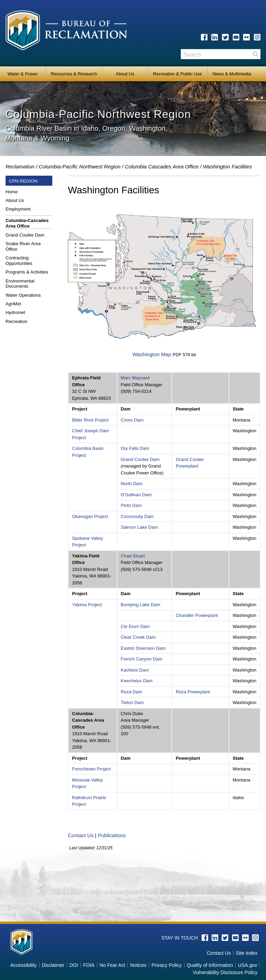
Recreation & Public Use (178, 74)
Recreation (16, 321)
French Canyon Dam (142, 659)
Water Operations (23, 295)
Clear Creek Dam (138, 637)
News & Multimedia (232, 74)
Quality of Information (210, 965)
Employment (18, 209)
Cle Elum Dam (135, 626)
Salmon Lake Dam (139, 527)
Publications (112, 835)
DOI (74, 965)
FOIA (89, 965)
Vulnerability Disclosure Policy (225, 972)
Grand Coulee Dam (25, 235)
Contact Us (81, 835)
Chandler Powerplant (197, 615)
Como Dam (132, 420)
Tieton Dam (132, 702)
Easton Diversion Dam (143, 648)
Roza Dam (131, 692)
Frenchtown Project (91, 769)
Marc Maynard (135, 378)
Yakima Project (87, 605)
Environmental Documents (20, 284)
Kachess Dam (135, 670)
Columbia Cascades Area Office (162, 167)
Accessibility (23, 965)
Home (12, 192)
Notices (138, 965)
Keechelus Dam (137, 681)
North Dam (132, 484)
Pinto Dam (131, 505)
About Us (125, 74)
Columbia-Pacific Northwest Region (80, 167)
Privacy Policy (166, 965)
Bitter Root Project (90, 420)
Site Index (247, 953)
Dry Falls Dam (135, 448)
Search (255, 54)
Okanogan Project (90, 516)
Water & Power (23, 74)
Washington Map (152, 354)
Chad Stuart (133, 556)
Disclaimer (53, 965)
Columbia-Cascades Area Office (27, 223)
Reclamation (20, 167)
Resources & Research (74, 74)
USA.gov (247, 965)
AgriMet (13, 304)
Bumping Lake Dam (141, 605)
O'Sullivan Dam (136, 495)
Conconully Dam (137, 516)
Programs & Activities (27, 272)
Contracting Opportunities (19, 261)
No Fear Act (112, 965)
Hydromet (15, 312)
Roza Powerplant (193, 692)
